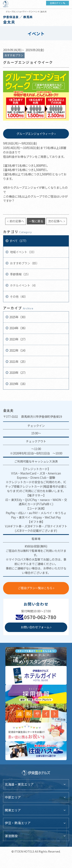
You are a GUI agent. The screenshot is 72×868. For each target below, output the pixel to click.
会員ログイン (56, 3)
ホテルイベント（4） (23, 285)
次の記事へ (55, 221)
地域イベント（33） (23, 252)
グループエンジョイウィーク (35, 134)
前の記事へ (17, 221)
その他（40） (18, 296)
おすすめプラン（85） (24, 263)
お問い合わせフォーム (35, 627)
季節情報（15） (20, 274)
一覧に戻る (36, 221)
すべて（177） (19, 241)
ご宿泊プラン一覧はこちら (35, 588)
